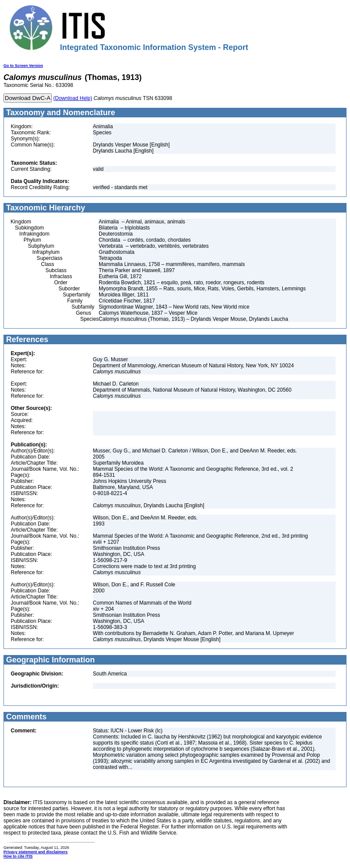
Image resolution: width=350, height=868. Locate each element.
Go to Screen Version (23, 66)
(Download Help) (73, 98)
